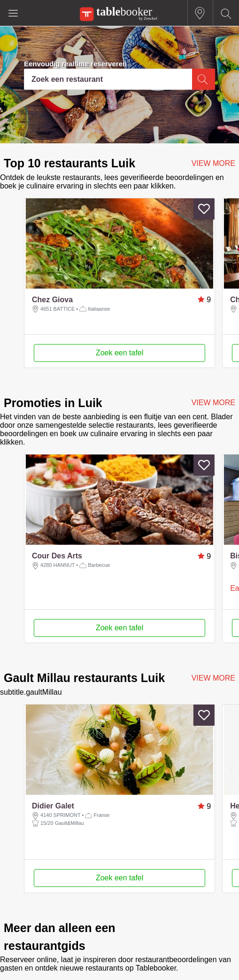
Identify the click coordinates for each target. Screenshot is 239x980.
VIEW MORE (213, 163)
